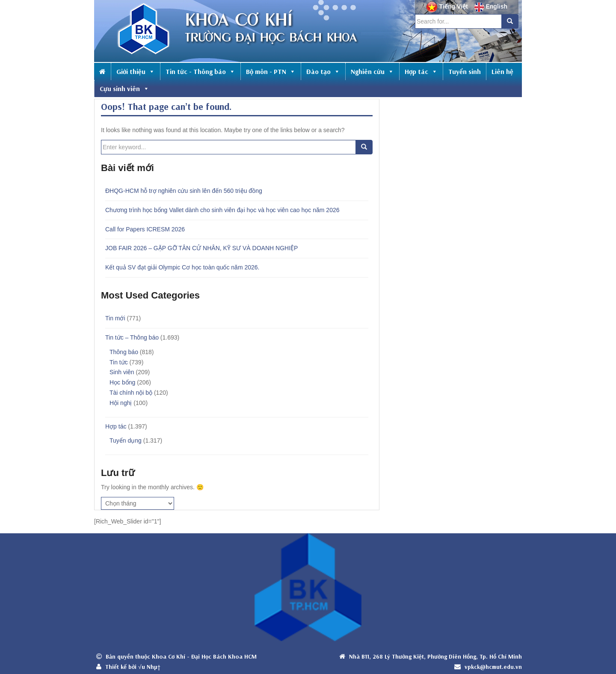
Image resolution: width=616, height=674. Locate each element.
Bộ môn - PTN (271, 71)
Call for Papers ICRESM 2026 (145, 229)
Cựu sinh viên (124, 89)
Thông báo (124, 352)
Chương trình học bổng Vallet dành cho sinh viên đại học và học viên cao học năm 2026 (222, 210)
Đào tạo (323, 71)
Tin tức (119, 362)
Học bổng (122, 382)
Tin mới (115, 318)
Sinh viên (122, 372)
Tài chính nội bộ (131, 393)
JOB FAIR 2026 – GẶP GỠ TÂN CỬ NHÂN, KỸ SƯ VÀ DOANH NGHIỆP (201, 248)
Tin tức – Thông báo (132, 337)
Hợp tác (421, 71)
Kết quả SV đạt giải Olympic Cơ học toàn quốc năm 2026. (182, 267)
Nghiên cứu (372, 71)
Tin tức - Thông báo (200, 71)
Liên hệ (502, 71)
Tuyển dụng (126, 440)
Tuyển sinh (465, 71)
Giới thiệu (136, 71)
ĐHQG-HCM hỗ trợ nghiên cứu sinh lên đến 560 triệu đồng (184, 191)
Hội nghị (121, 403)
